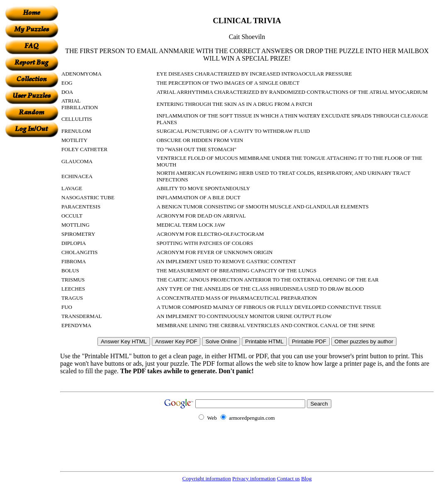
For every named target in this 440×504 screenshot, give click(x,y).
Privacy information (254, 478)
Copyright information (207, 478)
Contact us (288, 478)
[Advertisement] (32, 262)
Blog (306, 478)
